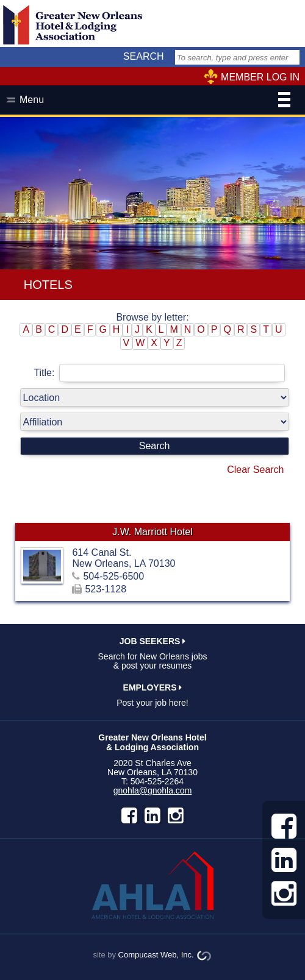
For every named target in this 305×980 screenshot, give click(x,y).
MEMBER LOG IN (260, 77)
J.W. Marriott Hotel (152, 532)
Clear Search (255, 470)
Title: (159, 373)
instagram (176, 815)
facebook (129, 815)
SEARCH (144, 56)
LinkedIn (152, 815)
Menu (155, 101)
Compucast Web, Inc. (156, 955)
